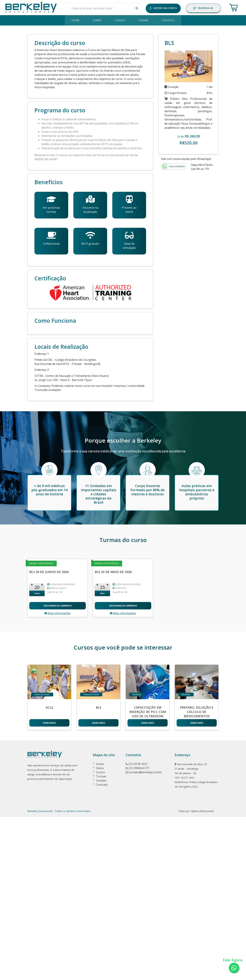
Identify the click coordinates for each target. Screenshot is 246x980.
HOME (75, 21)
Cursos (101, 935)
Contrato (102, 948)
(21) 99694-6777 (137, 931)
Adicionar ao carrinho (58, 769)
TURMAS (144, 21)
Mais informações (58, 776)
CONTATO (169, 21)
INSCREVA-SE (203, 8)
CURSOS (120, 21)
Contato (101, 944)
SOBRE (97, 21)
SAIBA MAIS (49, 886)
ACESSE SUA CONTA (163, 8)
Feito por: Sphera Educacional (196, 974)
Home (100, 927)
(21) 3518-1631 (137, 927)
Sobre (100, 931)
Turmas (101, 940)
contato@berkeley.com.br (144, 935)
